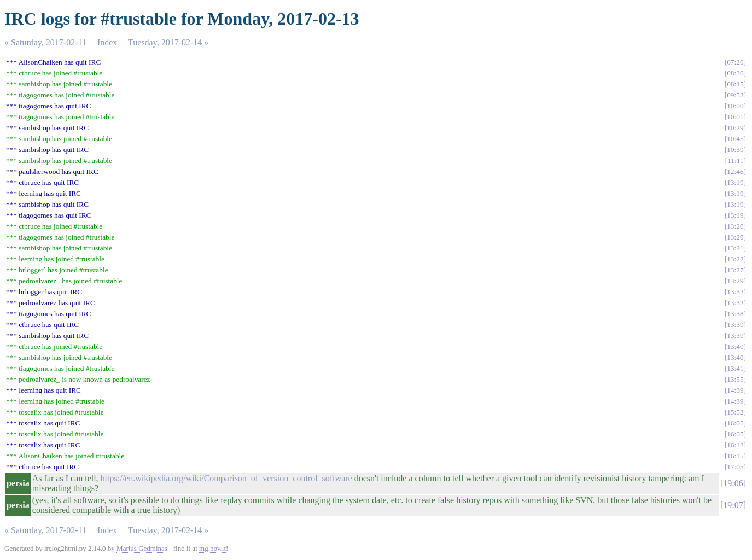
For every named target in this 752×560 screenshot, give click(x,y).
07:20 (735, 62)
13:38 (735, 314)
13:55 (735, 379)
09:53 (735, 95)
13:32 (735, 292)
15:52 (735, 412)
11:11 (735, 161)
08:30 (735, 73)
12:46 (735, 171)
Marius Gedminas (142, 548)
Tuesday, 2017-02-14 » (168, 42)
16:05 (735, 423)
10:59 (735, 150)
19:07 (733, 505)
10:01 (735, 117)
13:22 (735, 259)
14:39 (735, 390)
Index (107, 42)
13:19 (735, 182)
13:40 (735, 346)
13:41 (735, 368)
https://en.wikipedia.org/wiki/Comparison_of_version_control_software (226, 478)
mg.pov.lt (212, 548)
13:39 (735, 325)
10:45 (735, 139)
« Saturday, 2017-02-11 (45, 42)
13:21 (735, 248)
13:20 (735, 226)
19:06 (733, 483)
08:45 (735, 84)
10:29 (735, 128)
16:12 (735, 445)
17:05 (735, 467)
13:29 (735, 281)
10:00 (735, 106)
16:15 (735, 456)
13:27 (735, 270)
